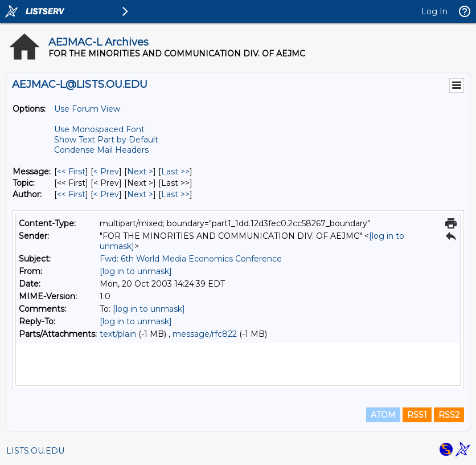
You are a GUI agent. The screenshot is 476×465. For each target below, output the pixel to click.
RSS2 (449, 415)
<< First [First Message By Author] (71, 194)
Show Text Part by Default (106, 140)
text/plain (118, 334)
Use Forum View (87, 109)
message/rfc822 (205, 334)
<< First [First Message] (71, 172)
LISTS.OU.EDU (35, 451)
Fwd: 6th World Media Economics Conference (191, 259)
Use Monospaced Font (99, 129)
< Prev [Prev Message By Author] (106, 194)
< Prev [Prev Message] (106, 172)
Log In (434, 11)
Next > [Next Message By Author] (140, 194)
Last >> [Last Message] (175, 172)
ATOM (383, 415)
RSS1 (417, 415)
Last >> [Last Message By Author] (175, 194)
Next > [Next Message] (140, 172)
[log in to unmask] (136, 271)
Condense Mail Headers (101, 150)
